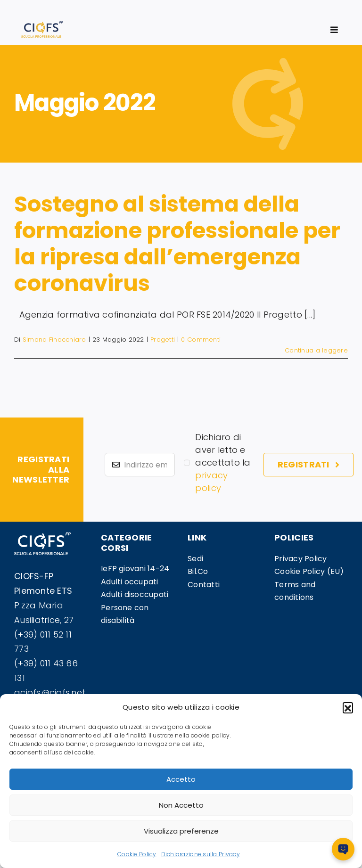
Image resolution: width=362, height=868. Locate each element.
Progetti (163, 340)
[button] (348, 707)
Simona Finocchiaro (54, 340)
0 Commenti (201, 340)
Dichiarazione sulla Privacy (201, 854)
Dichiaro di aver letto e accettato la (223, 463)
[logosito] (42, 25)
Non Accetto (181, 805)
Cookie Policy (137, 854)
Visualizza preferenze (181, 831)
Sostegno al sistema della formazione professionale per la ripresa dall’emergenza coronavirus (177, 243)
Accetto (181, 779)
